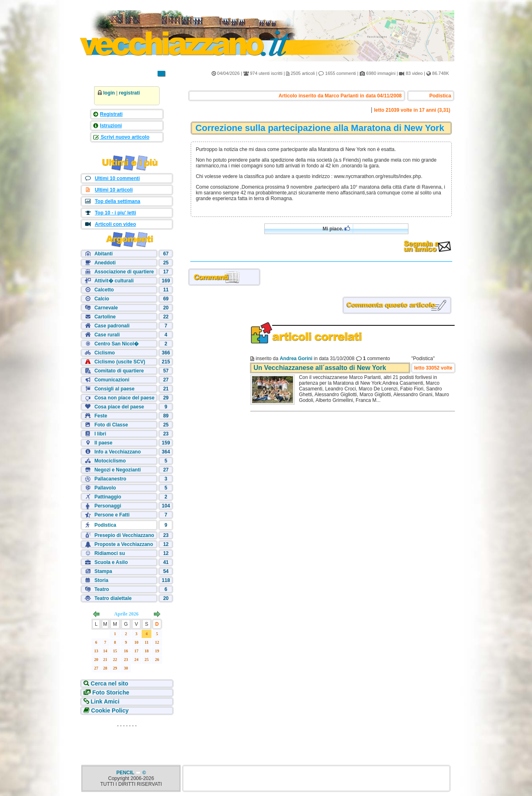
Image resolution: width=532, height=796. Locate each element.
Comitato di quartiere (119, 371)
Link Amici (104, 701)
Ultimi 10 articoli (114, 190)
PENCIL (126, 773)
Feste (101, 416)
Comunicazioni (112, 380)
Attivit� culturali (114, 281)
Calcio (102, 299)
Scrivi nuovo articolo (124, 137)
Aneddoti (105, 263)
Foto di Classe (111, 425)
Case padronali (112, 326)
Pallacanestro (110, 479)
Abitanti (104, 254)
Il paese (104, 443)
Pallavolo (105, 488)
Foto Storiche (110, 692)
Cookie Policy (109, 710)
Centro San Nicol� (117, 344)
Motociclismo (110, 461)
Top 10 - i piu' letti (116, 213)
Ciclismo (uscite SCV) (120, 362)
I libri (100, 434)
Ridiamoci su (110, 553)
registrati (129, 93)
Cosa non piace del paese (125, 398)
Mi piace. (336, 229)
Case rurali (107, 335)
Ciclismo (105, 353)
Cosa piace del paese (119, 407)
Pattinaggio (108, 497)
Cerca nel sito (109, 683)
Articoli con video (116, 224)
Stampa (103, 571)
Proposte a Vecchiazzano (124, 544)
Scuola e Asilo (111, 562)
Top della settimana (118, 201)
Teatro (102, 589)
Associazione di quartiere (124, 272)
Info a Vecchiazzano (118, 452)
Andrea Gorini (296, 359)
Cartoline (105, 317)
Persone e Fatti (112, 515)
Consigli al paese (115, 389)
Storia (101, 580)
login (109, 93)
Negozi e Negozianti (118, 470)
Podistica (105, 525)
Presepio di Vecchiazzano (124, 535)
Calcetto (104, 290)
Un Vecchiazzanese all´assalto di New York (320, 368)
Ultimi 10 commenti (117, 178)
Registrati (111, 114)
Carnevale (106, 308)
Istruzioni (111, 126)
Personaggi (108, 506)
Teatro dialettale (113, 598)
